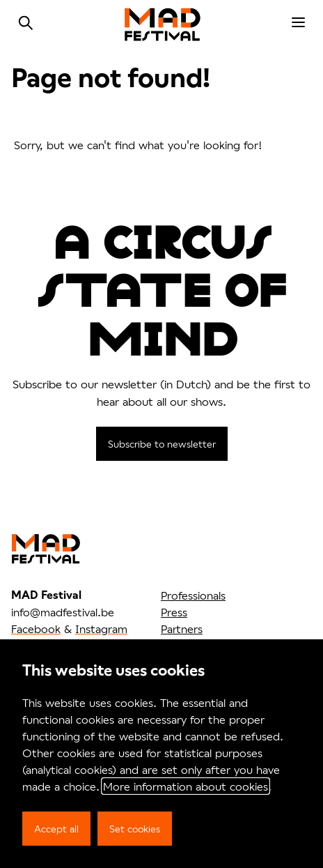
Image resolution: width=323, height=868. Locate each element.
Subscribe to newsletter (162, 444)
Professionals (193, 595)
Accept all (56, 829)
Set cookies (135, 829)
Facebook (36, 629)
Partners (182, 629)
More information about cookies (186, 786)
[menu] (298, 23)
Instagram (101, 629)
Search (26, 23)
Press (174, 612)
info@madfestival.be (63, 612)
